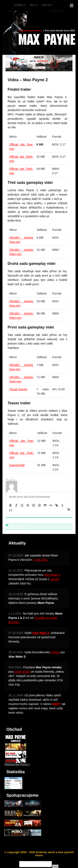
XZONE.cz (20, 5)
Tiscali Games (18, 389)
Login (10, 479)
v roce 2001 (40, 560)
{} (62, 505)
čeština (55, 652)
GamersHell (17, 465)
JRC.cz (34, 5)
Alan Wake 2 (52, 575)
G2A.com (47, 5)
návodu (55, 579)
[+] (10, 510)
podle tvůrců (22, 672)
